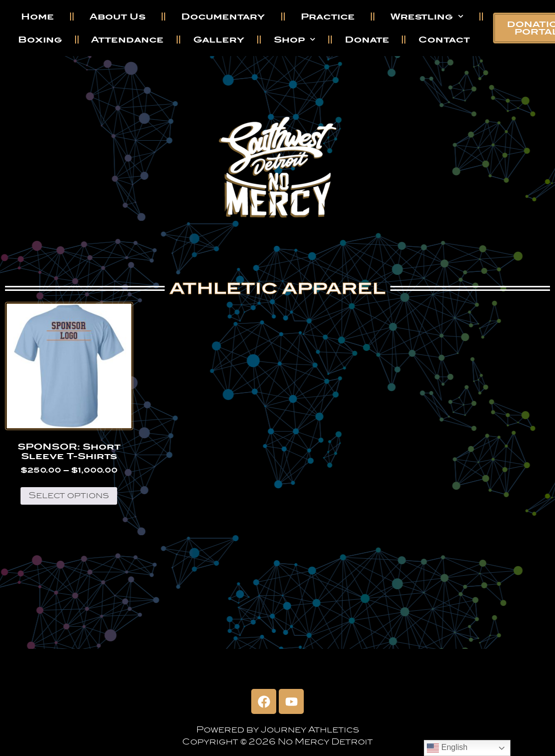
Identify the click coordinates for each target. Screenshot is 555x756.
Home (38, 17)
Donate (367, 40)
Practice (328, 17)
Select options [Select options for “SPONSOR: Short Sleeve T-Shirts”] (69, 495)
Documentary (223, 17)
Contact (444, 40)
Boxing (40, 40)
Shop (295, 39)
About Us (118, 17)
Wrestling (427, 16)
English (447, 748)
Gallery (219, 40)
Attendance (127, 40)
